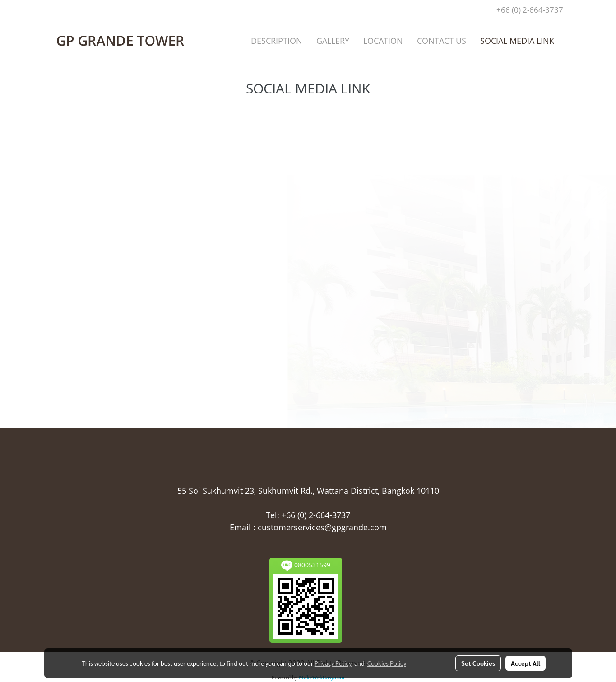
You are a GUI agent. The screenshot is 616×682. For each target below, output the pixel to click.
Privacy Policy (333, 663)
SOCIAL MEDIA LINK (517, 41)
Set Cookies (478, 663)
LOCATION (383, 41)
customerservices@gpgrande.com (322, 527)
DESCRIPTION (277, 41)
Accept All (526, 663)
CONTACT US (442, 41)
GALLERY (333, 41)
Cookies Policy (387, 663)
